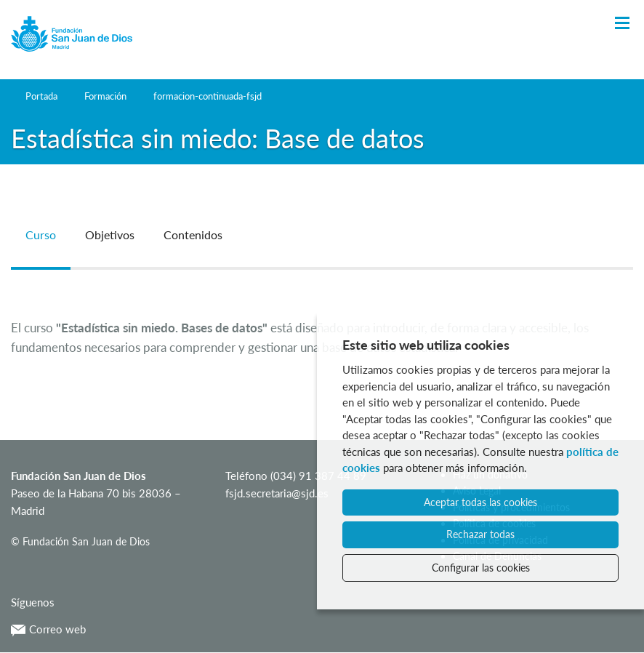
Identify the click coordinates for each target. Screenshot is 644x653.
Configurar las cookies (481, 568)
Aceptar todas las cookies (480, 502)
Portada (41, 96)
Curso (41, 235)
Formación (105, 96)
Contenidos (193, 235)
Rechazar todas (480, 534)
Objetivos (110, 235)
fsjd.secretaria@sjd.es (277, 493)
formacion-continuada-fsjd (208, 96)
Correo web (48, 629)
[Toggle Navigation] (622, 24)
